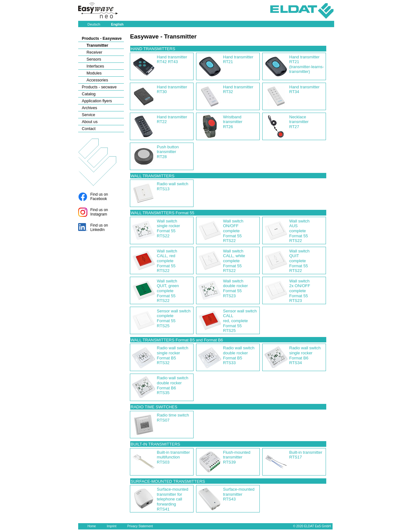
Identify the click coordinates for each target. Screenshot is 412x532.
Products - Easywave (102, 38)
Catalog (89, 94)
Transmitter (98, 45)
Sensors (94, 59)
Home (92, 526)
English (117, 24)
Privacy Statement (140, 526)
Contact (89, 129)
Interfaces (96, 66)
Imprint (112, 526)
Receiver (95, 52)
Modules (94, 73)
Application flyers (97, 101)
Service (89, 115)
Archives (90, 108)
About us (90, 122)
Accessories (97, 80)
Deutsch (94, 24)
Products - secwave (99, 87)
